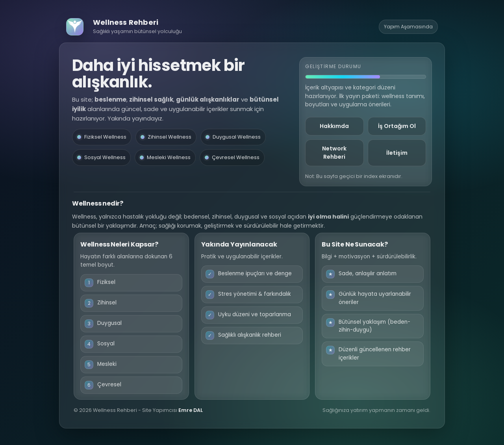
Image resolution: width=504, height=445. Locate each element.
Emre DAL (191, 410)
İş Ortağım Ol (397, 126)
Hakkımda (334, 126)
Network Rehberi (334, 153)
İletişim (397, 153)
